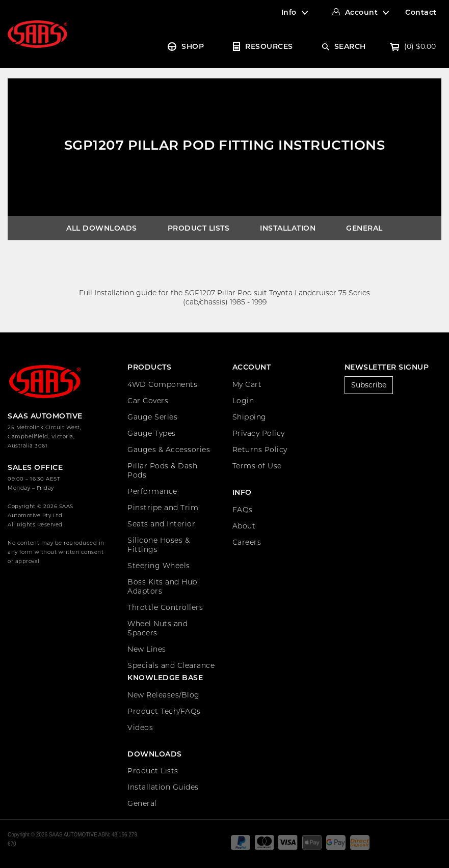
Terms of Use (257, 466)
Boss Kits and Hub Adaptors (162, 586)
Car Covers (148, 401)
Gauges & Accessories (169, 450)
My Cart (247, 384)
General (364, 228)
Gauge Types (152, 433)
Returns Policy (260, 450)
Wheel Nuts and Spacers (157, 628)
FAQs (243, 510)
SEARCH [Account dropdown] (350, 46)
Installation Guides (163, 787)
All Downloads (102, 228)
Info (289, 12)
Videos (140, 727)
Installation (288, 228)
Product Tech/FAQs (164, 711)
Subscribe (369, 385)
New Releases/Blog (164, 695)
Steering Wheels (159, 566)
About (244, 526)
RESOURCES (269, 46)
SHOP (193, 46)
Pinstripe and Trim (163, 508)
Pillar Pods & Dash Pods (162, 470)
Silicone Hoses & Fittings (159, 545)
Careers (247, 542)
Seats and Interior (161, 524)
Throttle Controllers (165, 607)
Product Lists (199, 228)
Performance (152, 491)
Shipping (249, 417)
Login (243, 401)
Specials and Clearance (171, 665)
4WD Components (162, 384)
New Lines (147, 649)
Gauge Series (152, 417)
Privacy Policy (259, 433)
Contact (421, 12)
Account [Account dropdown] (362, 12)
